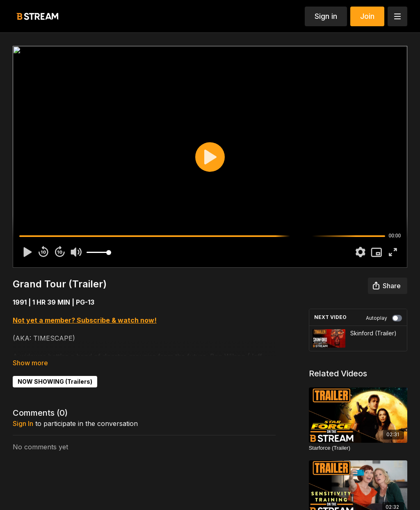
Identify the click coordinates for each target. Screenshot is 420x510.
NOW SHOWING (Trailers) (55, 381)
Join (367, 16)
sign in (23, 423)
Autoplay (384, 318)
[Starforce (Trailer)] (358, 448)
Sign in (326, 16)
